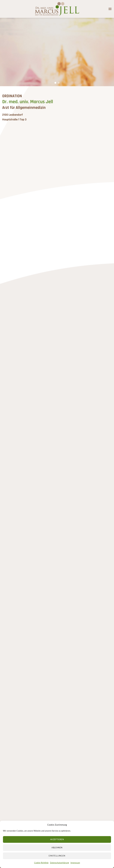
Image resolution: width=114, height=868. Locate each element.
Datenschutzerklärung (60, 866)
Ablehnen (57, 851)
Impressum (75, 866)
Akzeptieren (57, 843)
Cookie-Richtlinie (41, 866)
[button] (110, 9)
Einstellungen (57, 859)
